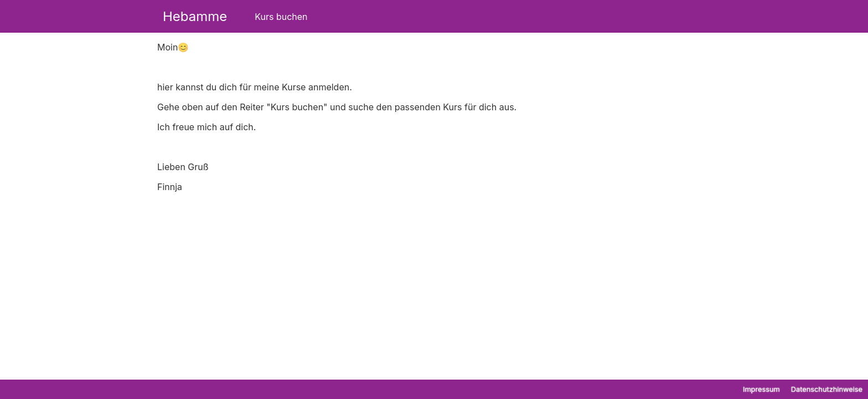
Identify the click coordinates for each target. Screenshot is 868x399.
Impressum (761, 389)
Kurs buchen (281, 17)
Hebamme (195, 16)
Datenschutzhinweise (827, 389)
